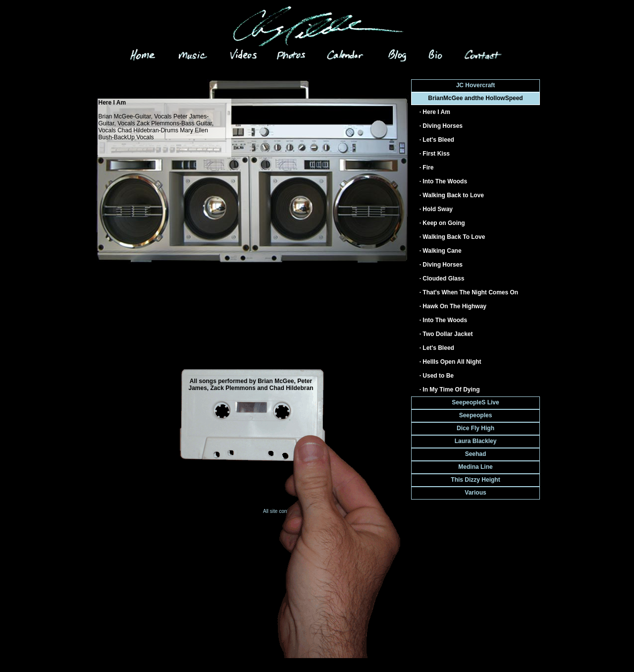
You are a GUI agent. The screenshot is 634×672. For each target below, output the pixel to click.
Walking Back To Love (454, 237)
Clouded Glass (443, 279)
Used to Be (438, 376)
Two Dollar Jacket (448, 334)
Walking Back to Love (453, 195)
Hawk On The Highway (454, 306)
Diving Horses (443, 126)
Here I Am (436, 112)
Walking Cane (442, 251)
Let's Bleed (438, 140)
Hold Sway (438, 209)
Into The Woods (445, 181)
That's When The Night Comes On (470, 292)
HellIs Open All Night (452, 362)
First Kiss (436, 154)
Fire (428, 168)
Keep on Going (444, 223)
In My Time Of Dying (451, 390)
